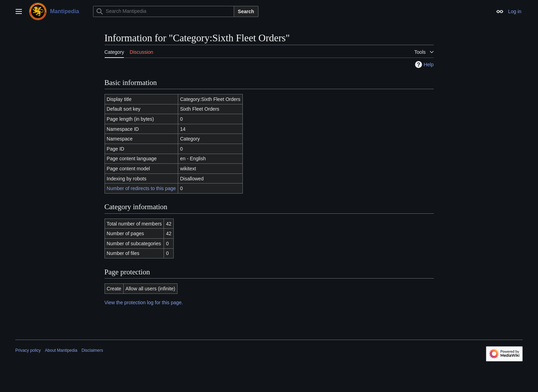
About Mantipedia (61, 350)
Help (424, 65)
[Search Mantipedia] (164, 11)
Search (246, 11)
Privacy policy (28, 350)
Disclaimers (92, 350)
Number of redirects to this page (141, 188)
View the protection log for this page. (144, 302)
